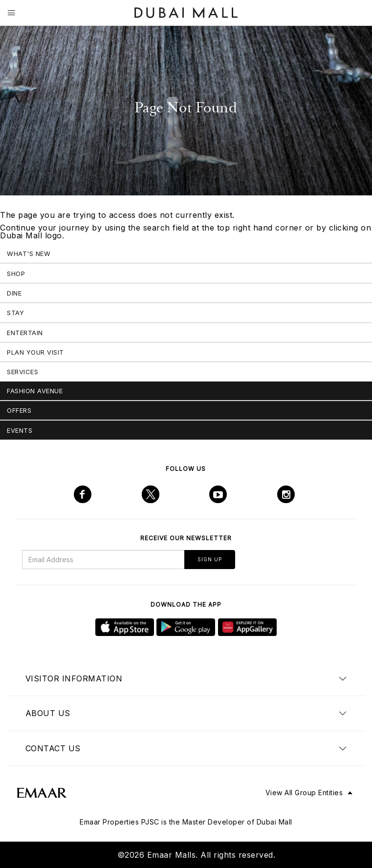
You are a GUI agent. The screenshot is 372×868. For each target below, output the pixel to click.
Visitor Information (74, 678)
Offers (19, 410)
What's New (29, 254)
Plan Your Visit (35, 352)
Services (22, 372)
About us (48, 713)
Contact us (53, 748)
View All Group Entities (304, 793)
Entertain (25, 333)
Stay (15, 313)
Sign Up (210, 559)
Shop (16, 274)
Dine (14, 293)
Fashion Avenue (35, 391)
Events (20, 430)
